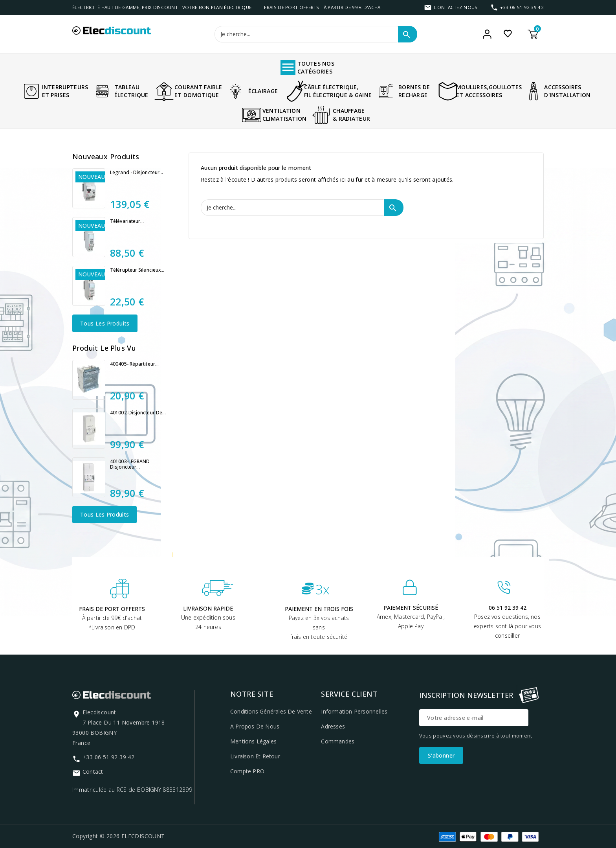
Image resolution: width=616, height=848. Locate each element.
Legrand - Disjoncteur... (137, 173)
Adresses (333, 726)
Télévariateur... (127, 221)
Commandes (338, 741)
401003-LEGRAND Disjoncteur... (130, 464)
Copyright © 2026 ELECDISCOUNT (119, 836)
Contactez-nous (456, 7)
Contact (93, 772)
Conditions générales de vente (271, 711)
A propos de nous (255, 726)
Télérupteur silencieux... (137, 270)
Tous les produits (105, 323)
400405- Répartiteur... (134, 364)
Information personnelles (354, 711)
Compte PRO (247, 771)
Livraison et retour (255, 756)
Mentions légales (253, 741)
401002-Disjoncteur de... (138, 413)
